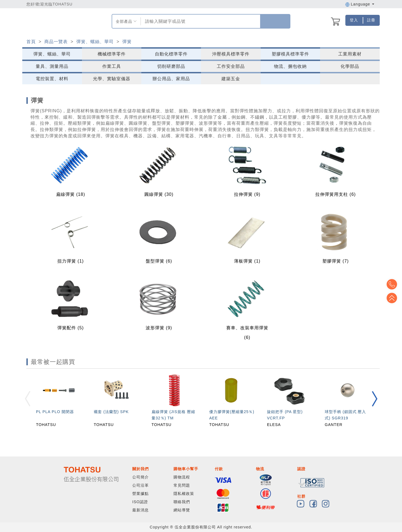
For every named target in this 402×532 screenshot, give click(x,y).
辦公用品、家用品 (171, 79)
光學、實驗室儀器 (112, 79)
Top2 (394, 284)
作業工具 (112, 66)
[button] (375, 399)
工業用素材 (350, 54)
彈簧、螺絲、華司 (95, 42)
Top (394, 298)
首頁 (31, 42)
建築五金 (231, 79)
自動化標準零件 (171, 54)
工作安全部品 (231, 66)
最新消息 (141, 510)
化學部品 (350, 66)
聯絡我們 (182, 502)
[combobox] (200, 21)
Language (360, 4)
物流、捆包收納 (290, 66)
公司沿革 (141, 485)
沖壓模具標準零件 (231, 54)
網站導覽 (182, 510)
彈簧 (127, 42)
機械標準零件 (112, 54)
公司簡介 (141, 477)
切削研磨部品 (171, 66)
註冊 (371, 20)
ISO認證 (140, 502)
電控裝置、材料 (52, 79)
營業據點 (141, 494)
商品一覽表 (56, 42)
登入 (354, 20)
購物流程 (182, 477)
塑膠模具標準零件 (290, 54)
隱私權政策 (184, 494)
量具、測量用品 (52, 66)
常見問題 (182, 485)
